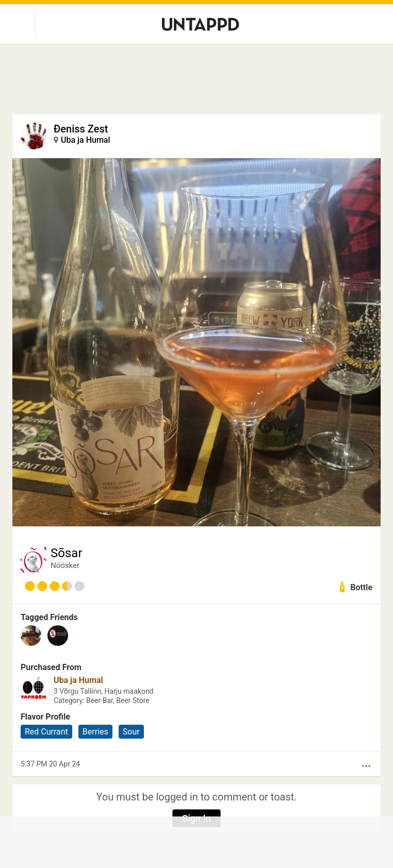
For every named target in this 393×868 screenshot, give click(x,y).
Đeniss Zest (81, 129)
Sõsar (67, 553)
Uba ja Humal (86, 140)
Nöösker (65, 565)
